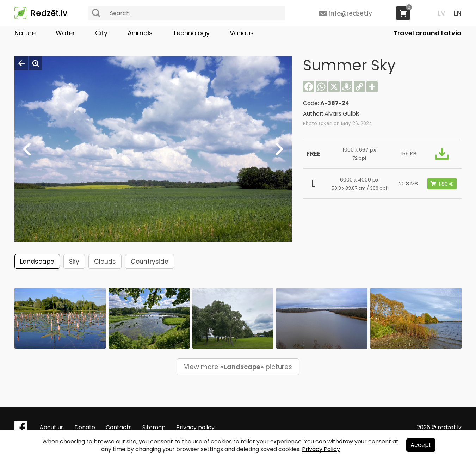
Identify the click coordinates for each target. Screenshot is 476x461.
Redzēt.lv (49, 13)
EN (458, 13)
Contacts (119, 427)
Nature (25, 33)
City (101, 33)
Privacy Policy (321, 449)
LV (442, 13)
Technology (191, 33)
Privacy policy (195, 427)
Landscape (37, 262)
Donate (85, 427)
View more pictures (238, 367)
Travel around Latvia (428, 33)
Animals (140, 33)
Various (242, 33)
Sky (74, 262)
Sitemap (154, 427)
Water (65, 33)
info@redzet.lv (351, 13)
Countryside (150, 262)
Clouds (105, 262)
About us (52, 427)
